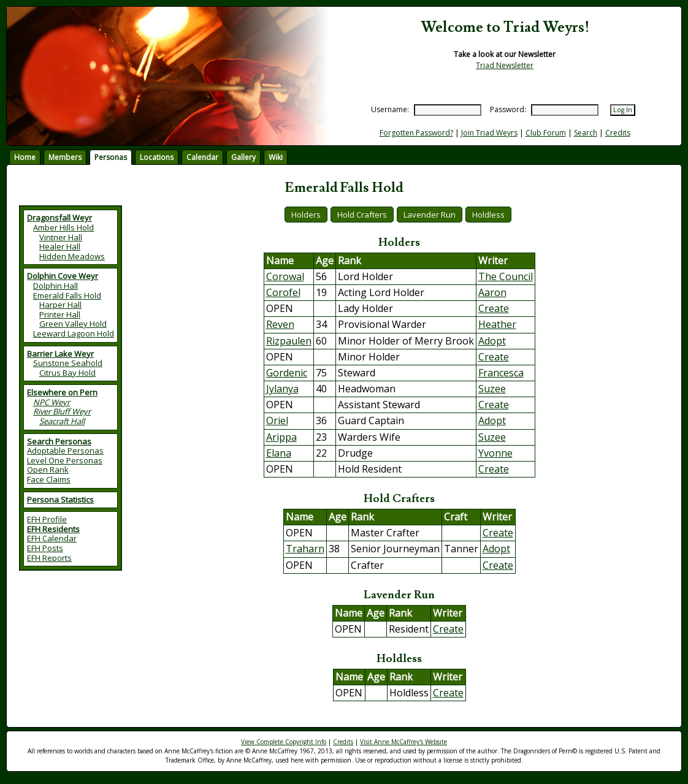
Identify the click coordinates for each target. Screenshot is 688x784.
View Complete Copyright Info (284, 742)
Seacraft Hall (62, 421)
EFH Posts (45, 548)
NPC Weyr (52, 402)
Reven (280, 324)
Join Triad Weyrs (489, 133)
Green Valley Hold (73, 324)
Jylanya (282, 389)
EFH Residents (53, 529)
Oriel (277, 421)
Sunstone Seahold (68, 363)
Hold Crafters (362, 215)
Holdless (488, 215)
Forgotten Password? (416, 133)
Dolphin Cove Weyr (63, 276)
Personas (111, 157)
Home (25, 157)
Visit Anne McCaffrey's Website (403, 742)
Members (65, 157)
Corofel (283, 292)
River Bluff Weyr (62, 411)
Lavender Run (430, 215)
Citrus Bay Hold (67, 373)
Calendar (202, 157)
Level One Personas (65, 460)
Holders (306, 215)
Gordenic (287, 373)
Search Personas (59, 441)
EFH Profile (47, 519)
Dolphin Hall (55, 286)
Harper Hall (60, 305)
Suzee (492, 389)
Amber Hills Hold (63, 227)
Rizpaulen (289, 341)
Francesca (501, 373)
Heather (497, 324)
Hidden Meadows (72, 256)
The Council (506, 276)
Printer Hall (60, 314)
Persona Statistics (60, 500)
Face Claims (49, 479)
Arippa (281, 437)
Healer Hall (60, 246)
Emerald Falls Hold (67, 295)
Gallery (243, 157)
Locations (157, 157)
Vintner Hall (61, 237)
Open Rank (48, 470)
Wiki (276, 157)
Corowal (285, 276)
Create (494, 308)
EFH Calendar (52, 538)
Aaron (492, 292)
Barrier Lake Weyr (60, 354)
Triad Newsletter (505, 65)
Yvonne (495, 453)
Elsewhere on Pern (62, 392)
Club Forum (546, 133)
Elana (279, 453)
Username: (390, 109)
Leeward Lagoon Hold (74, 333)
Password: (508, 109)
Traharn (305, 549)
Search (586, 133)
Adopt (492, 341)
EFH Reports (49, 558)
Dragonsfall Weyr (59, 218)
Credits (618, 133)
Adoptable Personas (65, 451)
